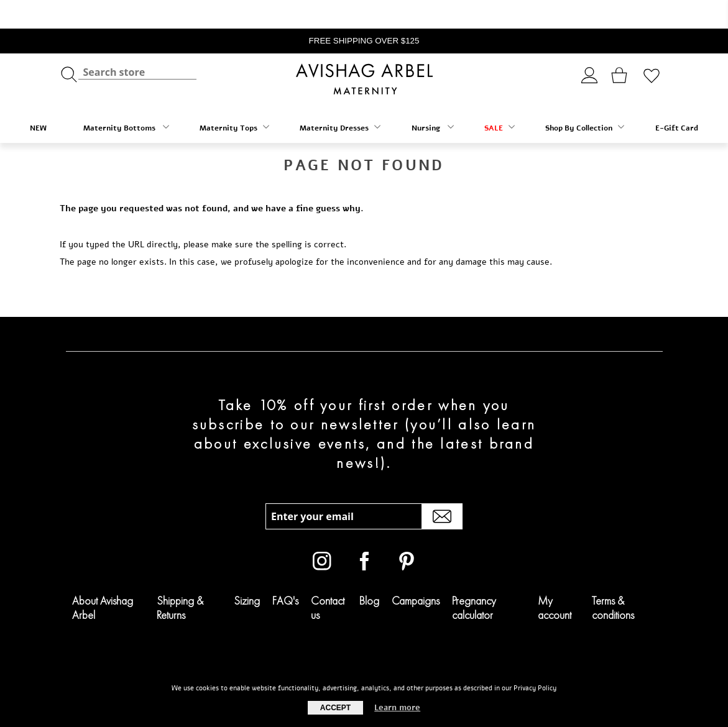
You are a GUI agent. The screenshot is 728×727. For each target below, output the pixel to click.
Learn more (397, 708)
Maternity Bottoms (126, 99)
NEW (38, 99)
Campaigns (416, 572)
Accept (335, 708)
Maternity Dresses (340, 99)
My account (555, 579)
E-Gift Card (677, 99)
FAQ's (285, 572)
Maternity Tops (234, 99)
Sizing (247, 572)
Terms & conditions (613, 579)
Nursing (433, 99)
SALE (500, 99)
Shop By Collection (585, 99)
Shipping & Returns (180, 579)
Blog (369, 572)
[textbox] (137, 44)
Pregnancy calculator (474, 579)
